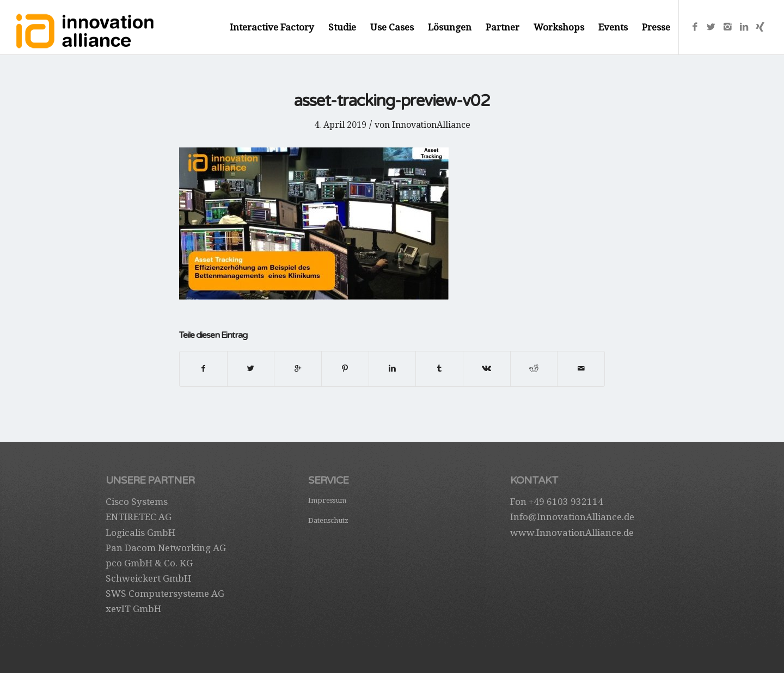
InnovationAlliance (431, 125)
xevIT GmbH (133, 609)
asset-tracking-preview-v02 (392, 101)
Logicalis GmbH (140, 533)
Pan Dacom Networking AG (166, 548)
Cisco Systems (137, 502)
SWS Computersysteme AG (165, 594)
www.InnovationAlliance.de (572, 533)
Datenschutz (328, 520)
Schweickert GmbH (148, 578)
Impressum (327, 500)
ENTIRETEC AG (139, 517)
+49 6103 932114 (566, 502)
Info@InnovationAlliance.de (572, 517)
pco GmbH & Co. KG (149, 563)
